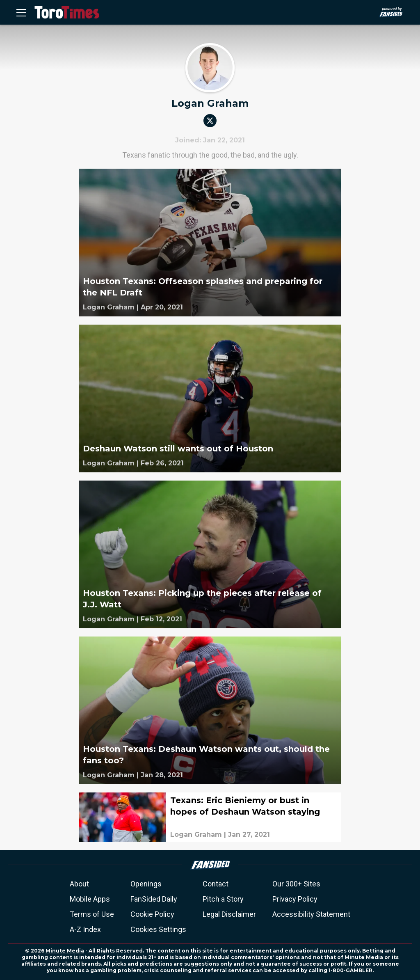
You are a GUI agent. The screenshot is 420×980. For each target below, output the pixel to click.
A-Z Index (85, 929)
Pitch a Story (223, 899)
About (79, 884)
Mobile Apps (90, 899)
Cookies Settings (158, 929)
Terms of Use (92, 914)
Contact (216, 884)
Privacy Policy (295, 899)
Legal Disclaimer (229, 914)
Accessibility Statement (311, 914)
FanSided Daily (154, 899)
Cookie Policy (152, 914)
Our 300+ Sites (296, 884)
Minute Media (65, 951)
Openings (146, 884)
